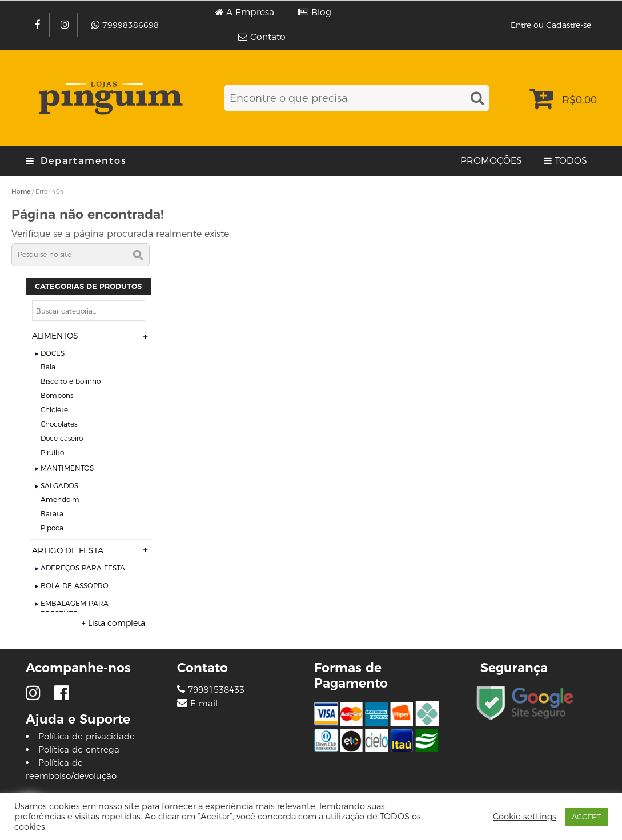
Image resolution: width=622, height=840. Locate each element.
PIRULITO (52, 453)
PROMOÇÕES (491, 161)
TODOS (571, 161)
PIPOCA (52, 528)
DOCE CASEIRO (62, 438)
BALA (48, 367)
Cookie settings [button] (525, 817)
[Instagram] (66, 25)
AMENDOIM (60, 499)
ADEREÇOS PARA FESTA (83, 568)
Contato (268, 37)
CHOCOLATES (59, 424)
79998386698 (131, 25)
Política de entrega (79, 749)
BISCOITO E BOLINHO (71, 381)
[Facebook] (39, 25)
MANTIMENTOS (67, 468)
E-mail (204, 704)
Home (21, 191)
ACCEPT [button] (586, 817)
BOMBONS (57, 395)
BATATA (52, 514)
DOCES (53, 353)
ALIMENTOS (55, 336)
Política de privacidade (87, 736)
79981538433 (211, 690)
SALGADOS (59, 486)
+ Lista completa (113, 623)
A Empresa (250, 13)
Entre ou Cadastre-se (551, 25)
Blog (321, 13)
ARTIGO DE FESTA (68, 550)
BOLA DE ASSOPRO (75, 586)
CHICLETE (54, 410)
